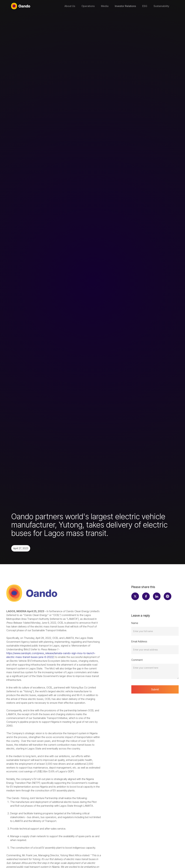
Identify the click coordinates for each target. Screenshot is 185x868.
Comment (137, 660)
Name (135, 623)
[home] (21, 6)
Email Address (139, 641)
